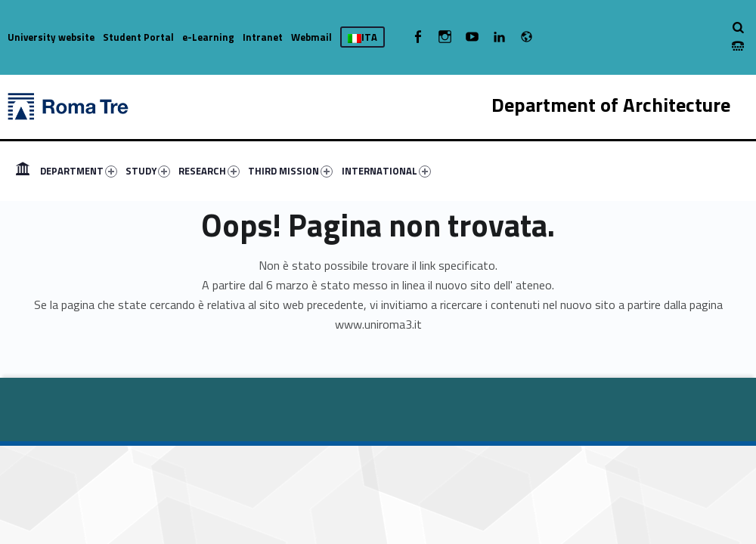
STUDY (148, 171)
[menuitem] (23, 171)
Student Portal (138, 37)
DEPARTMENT (79, 171)
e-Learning (208, 37)
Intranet (263, 37)
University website (51, 37)
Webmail (311, 37)
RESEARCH (209, 171)
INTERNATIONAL (386, 171)
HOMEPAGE (23, 171)
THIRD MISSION (290, 171)
